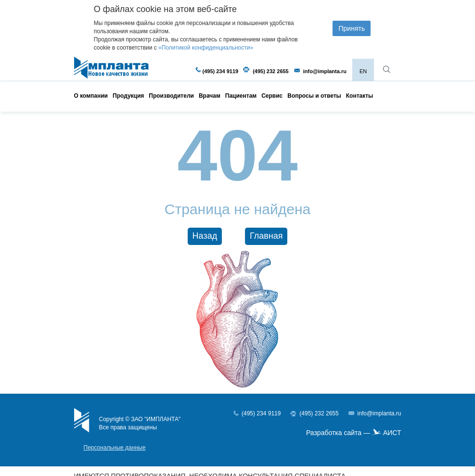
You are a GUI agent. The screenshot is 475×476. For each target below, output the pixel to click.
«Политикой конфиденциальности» (206, 48)
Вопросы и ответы (314, 96)
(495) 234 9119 (221, 71)
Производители (171, 96)
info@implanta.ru (325, 71)
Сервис (272, 96)
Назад (205, 236)
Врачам (210, 96)
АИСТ (392, 433)
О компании (91, 96)
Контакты (360, 96)
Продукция (128, 96)
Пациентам (241, 96)
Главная (266, 236)
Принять (352, 28)
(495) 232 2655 (271, 71)
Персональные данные (115, 448)
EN (363, 71)
